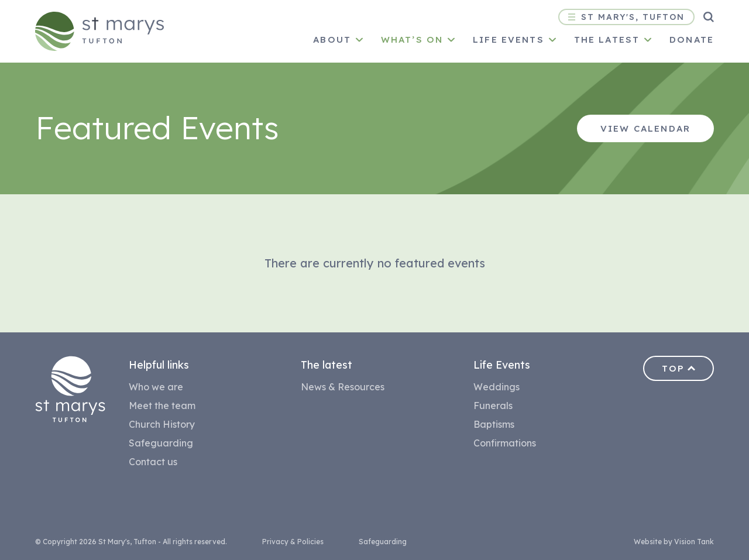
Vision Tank (694, 542)
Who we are (156, 387)
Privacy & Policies (293, 542)
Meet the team (162, 406)
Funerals (493, 406)
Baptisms (494, 424)
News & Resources (343, 387)
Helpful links (159, 365)
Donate (692, 39)
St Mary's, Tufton (626, 17)
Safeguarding (161, 443)
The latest (607, 39)
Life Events (509, 39)
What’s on (412, 39)
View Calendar (645, 128)
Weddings (497, 387)
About (332, 39)
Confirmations (505, 443)
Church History (162, 424)
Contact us (153, 462)
